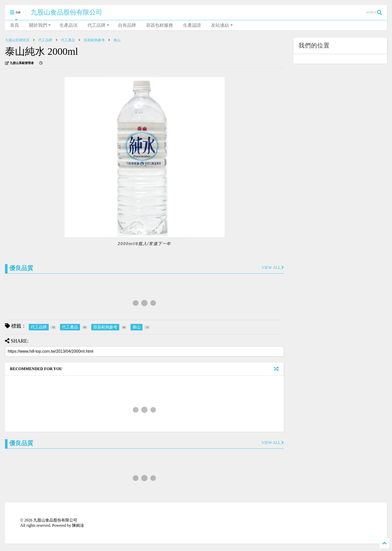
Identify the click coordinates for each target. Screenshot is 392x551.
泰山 (117, 40)
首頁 (14, 25)
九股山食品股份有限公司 (66, 12)
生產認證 (192, 25)
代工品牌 (98, 25)
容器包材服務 (159, 25)
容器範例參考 (94, 40)
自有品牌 (127, 25)
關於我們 (40, 25)
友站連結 (222, 25)
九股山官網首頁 (17, 40)
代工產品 (68, 40)
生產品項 (68, 25)
